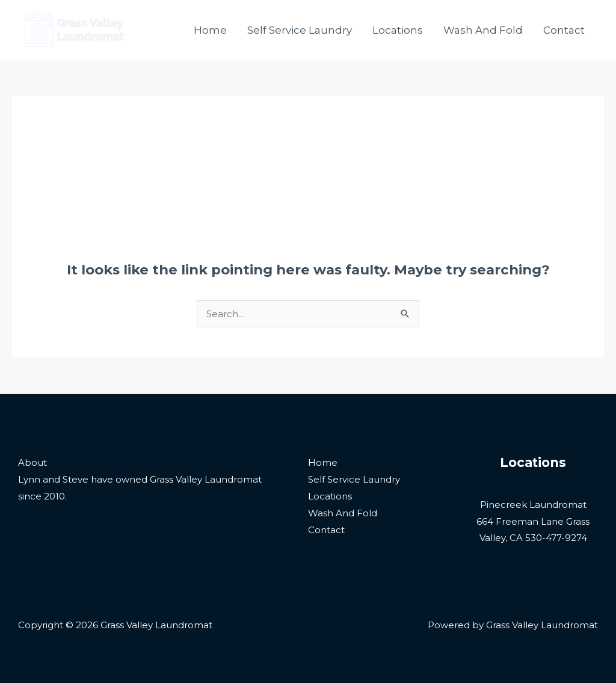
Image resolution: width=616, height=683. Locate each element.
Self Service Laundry (300, 30)
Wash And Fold (483, 30)
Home (210, 30)
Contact (564, 30)
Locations (398, 30)
